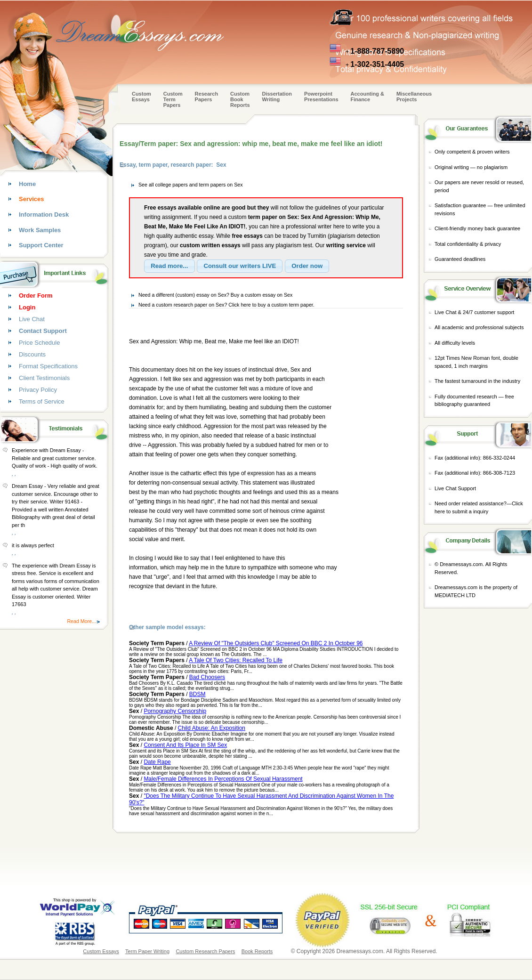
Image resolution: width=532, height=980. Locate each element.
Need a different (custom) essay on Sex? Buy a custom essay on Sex (215, 295)
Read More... (81, 621)
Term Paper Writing (147, 951)
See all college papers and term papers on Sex (191, 185)
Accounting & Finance (368, 97)
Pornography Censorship (175, 711)
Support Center (41, 245)
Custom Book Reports (240, 99)
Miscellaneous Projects (414, 97)
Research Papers (207, 97)
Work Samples (40, 230)
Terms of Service (42, 401)
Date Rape (157, 762)
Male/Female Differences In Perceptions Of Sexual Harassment (223, 779)
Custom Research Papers (205, 951)
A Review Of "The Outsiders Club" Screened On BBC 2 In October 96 (276, 643)
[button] (169, 266)
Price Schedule (39, 343)
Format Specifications (48, 366)
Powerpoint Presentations (321, 97)
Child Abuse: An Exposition (212, 728)
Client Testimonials (44, 378)
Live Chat (32, 319)
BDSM (197, 694)
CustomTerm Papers (173, 99)
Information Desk (44, 215)
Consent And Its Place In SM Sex (185, 745)
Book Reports (257, 951)
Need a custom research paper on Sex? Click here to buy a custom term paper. (226, 305)
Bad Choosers (207, 677)
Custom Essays (141, 97)
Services (32, 199)
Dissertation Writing (277, 97)
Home (27, 184)
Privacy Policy (38, 390)
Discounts (32, 354)
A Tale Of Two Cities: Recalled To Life (236, 660)
